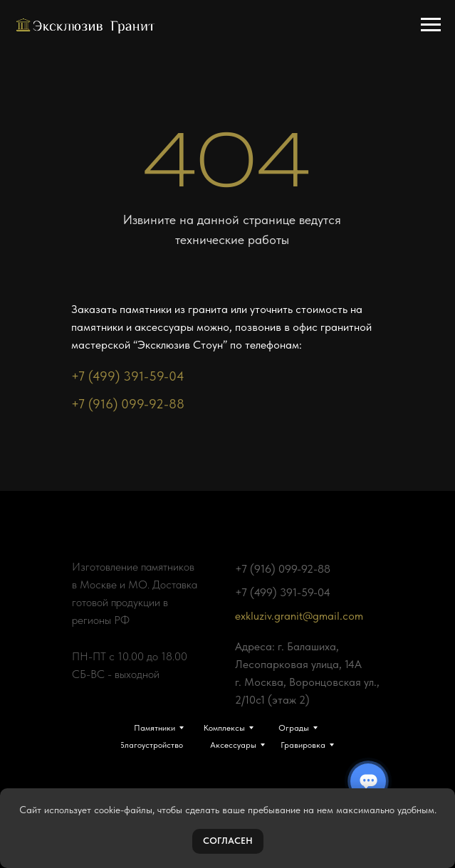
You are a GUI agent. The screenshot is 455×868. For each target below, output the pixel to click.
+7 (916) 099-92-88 (128, 404)
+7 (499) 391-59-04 (128, 376)
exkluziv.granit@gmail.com (299, 616)
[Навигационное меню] (431, 25)
